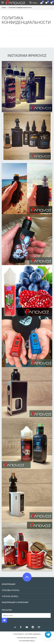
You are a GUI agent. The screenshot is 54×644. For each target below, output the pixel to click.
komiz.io (32, 641)
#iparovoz (37, 55)
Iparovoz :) (21, 634)
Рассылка (7, 610)
